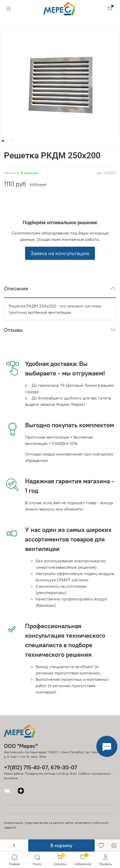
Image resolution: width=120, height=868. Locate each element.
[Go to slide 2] (7, 141)
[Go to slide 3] (11, 141)
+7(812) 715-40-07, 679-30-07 (40, 767)
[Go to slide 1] (3, 141)
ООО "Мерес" (21, 746)
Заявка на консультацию (60, 253)
